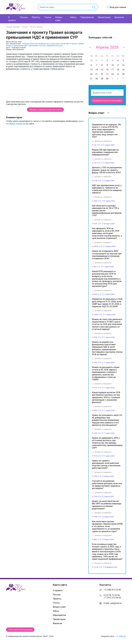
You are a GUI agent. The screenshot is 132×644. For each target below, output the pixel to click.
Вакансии (119, 17)
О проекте (12, 19)
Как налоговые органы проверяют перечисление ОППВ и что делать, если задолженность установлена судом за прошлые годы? (107, 526)
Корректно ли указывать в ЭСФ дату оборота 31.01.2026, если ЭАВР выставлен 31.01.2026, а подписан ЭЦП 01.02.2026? (107, 303)
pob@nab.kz (116, 603)
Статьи (48, 17)
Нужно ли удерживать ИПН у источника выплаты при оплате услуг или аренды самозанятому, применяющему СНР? (107, 443)
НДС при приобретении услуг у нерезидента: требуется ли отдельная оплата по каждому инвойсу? (107, 189)
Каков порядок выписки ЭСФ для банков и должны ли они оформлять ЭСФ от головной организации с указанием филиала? (106, 397)
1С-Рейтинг (121, 636)
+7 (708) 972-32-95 (112, 590)
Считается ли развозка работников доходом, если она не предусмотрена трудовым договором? (107, 485)
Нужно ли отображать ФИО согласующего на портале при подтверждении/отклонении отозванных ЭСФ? (107, 255)
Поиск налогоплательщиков (20, 630)
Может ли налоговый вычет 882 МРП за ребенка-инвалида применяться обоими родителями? (107, 505)
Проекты (36, 17)
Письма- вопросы (36, 27)
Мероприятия (87, 17)
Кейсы (73, 17)
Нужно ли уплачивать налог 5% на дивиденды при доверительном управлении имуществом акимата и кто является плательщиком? (107, 420)
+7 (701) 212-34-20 (112, 598)
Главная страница (14, 27)
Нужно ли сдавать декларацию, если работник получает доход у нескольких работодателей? (106, 464)
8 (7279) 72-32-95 (112, 595)
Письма (24, 17)
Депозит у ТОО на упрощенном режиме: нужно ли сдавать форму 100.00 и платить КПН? (107, 170)
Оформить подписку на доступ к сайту (45, 110)
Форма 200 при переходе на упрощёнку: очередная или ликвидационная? (105, 152)
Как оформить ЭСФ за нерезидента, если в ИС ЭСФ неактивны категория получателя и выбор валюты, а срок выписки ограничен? (107, 233)
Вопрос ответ (99, 113)
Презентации (104, 17)
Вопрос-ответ (59, 19)
